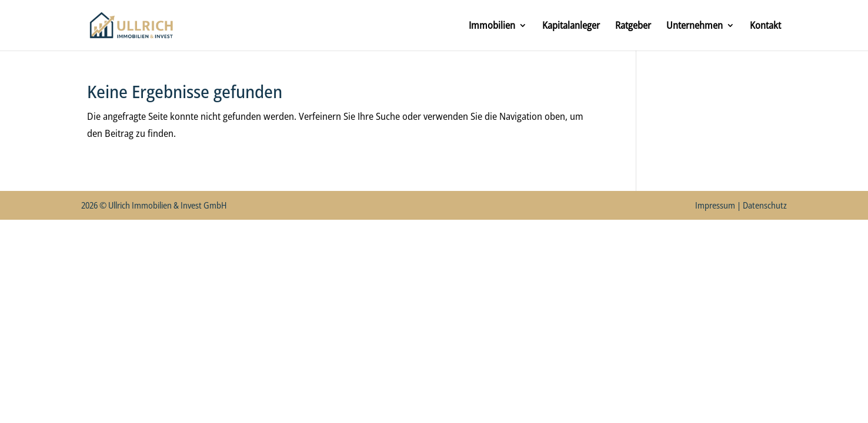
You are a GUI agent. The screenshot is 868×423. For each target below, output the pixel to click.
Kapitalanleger (571, 26)
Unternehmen (695, 26)
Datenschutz (765, 205)
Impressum (715, 205)
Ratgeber (633, 26)
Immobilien (492, 26)
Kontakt (765, 26)
